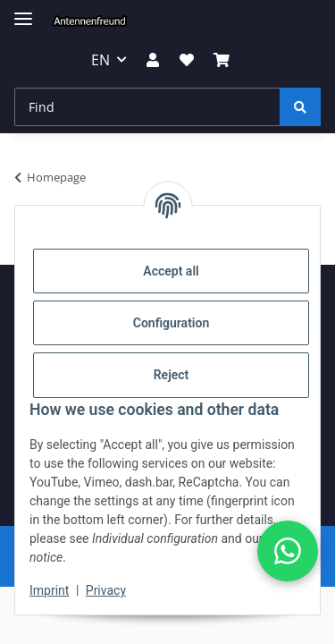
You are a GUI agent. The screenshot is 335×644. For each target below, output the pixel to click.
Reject (172, 375)
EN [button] (100, 60)
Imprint (49, 590)
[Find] (300, 107)
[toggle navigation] (23, 11)
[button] (153, 60)
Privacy (106, 590)
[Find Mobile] (147, 107)
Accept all (171, 271)
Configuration (171, 323)
